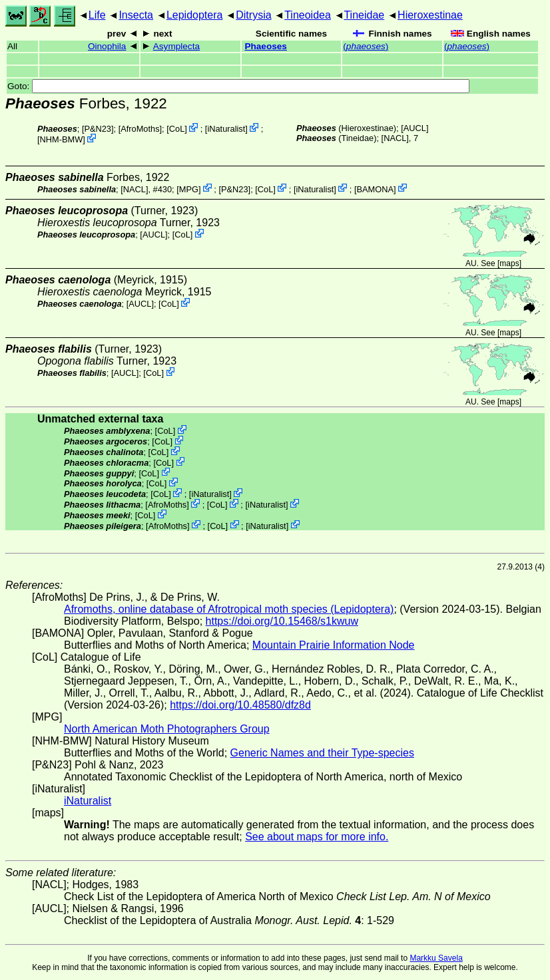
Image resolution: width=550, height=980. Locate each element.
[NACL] (395, 138)
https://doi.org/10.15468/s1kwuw (282, 621)
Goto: (238, 86)
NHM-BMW (62, 139)
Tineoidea (308, 15)
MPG (189, 189)
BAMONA (375, 189)
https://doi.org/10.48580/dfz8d (240, 705)
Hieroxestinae (430, 15)
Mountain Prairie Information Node (334, 645)
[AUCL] (414, 128)
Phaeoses (265, 46)
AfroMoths (140, 129)
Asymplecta (176, 46)
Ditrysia (253, 15)
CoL (177, 129)
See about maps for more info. (317, 837)
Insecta (136, 15)
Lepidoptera (195, 15)
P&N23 (98, 129)
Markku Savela (436, 958)
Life (97, 15)
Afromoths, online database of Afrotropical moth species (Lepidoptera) (229, 609)
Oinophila (107, 46)
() (366, 46)
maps (509, 263)
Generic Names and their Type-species (322, 753)
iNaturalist (226, 129)
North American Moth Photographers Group (167, 729)
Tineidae (364, 15)
